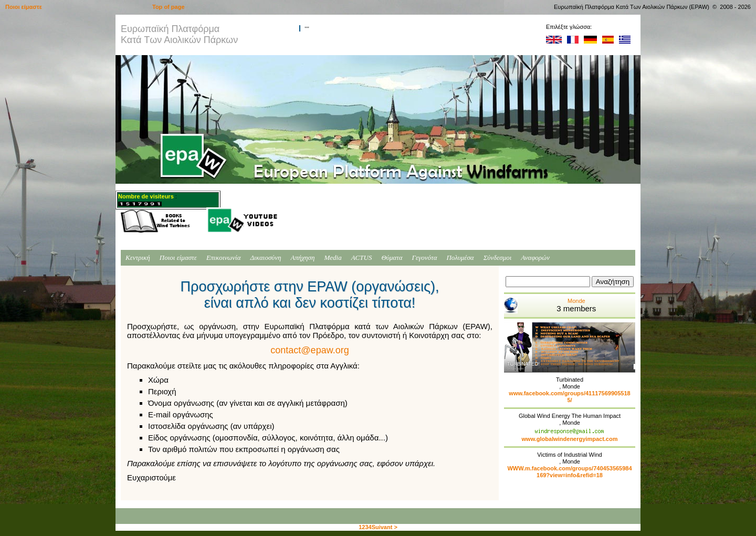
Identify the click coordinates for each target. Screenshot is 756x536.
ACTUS (362, 258)
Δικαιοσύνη (265, 258)
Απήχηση (303, 258)
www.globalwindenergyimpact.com (570, 439)
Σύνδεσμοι (498, 258)
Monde (550, 306)
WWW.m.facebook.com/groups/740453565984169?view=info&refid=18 (569, 472)
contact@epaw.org (309, 350)
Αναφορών (535, 258)
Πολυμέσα (460, 258)
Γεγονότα (425, 258)
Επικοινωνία (224, 258)
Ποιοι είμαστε (178, 258)
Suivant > (385, 527)
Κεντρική (138, 258)
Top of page (169, 7)
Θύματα (392, 258)
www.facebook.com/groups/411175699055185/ (569, 397)
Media (333, 258)
